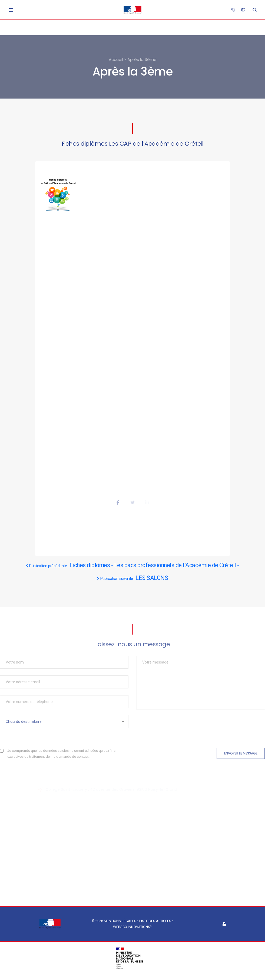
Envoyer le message (241, 753)
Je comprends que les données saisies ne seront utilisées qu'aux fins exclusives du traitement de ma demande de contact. (61, 754)
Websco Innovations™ (133, 927)
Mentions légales (120, 921)
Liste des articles (156, 921)
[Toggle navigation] (11, 10)
